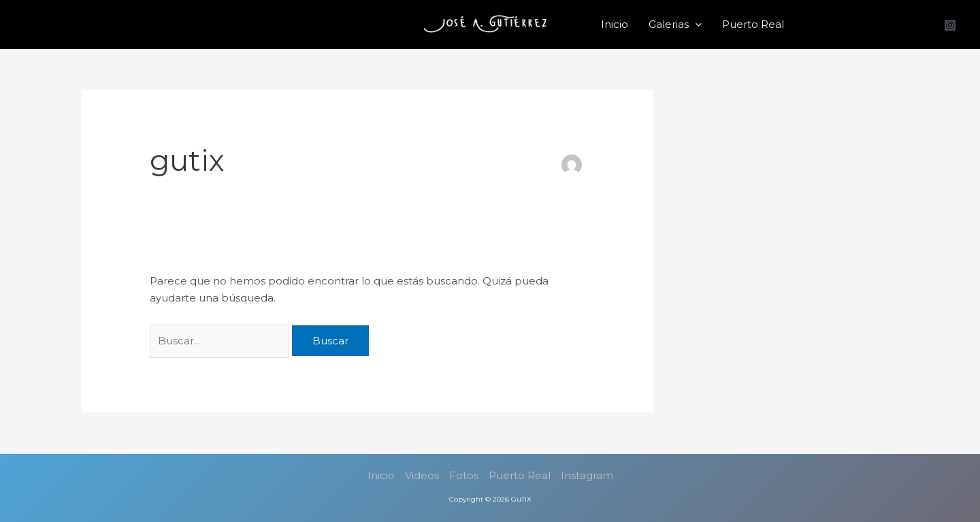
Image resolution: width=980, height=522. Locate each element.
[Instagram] (950, 25)
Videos (422, 475)
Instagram (587, 475)
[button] (695, 25)
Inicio (615, 24)
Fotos (464, 475)
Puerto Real (753, 24)
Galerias (675, 25)
